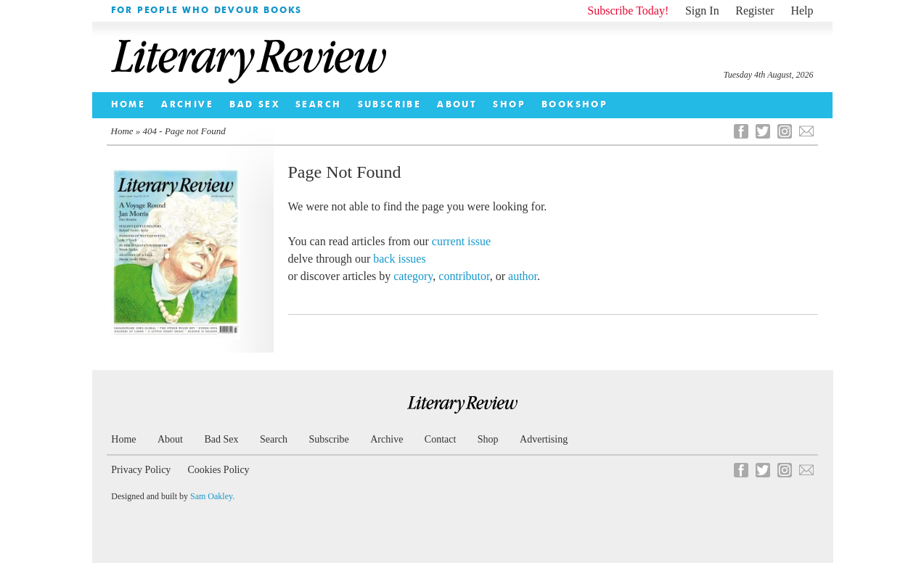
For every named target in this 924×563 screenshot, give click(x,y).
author (523, 276)
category (413, 276)
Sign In (702, 11)
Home (128, 105)
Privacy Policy (141, 470)
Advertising (544, 439)
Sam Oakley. (212, 496)
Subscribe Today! (628, 11)
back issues (399, 259)
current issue (461, 241)
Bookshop (575, 105)
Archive (187, 105)
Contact (441, 439)
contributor (464, 276)
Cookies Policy (218, 470)
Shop (509, 105)
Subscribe (390, 105)
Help (802, 11)
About (457, 105)
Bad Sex (254, 105)
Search (318, 105)
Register (755, 11)
